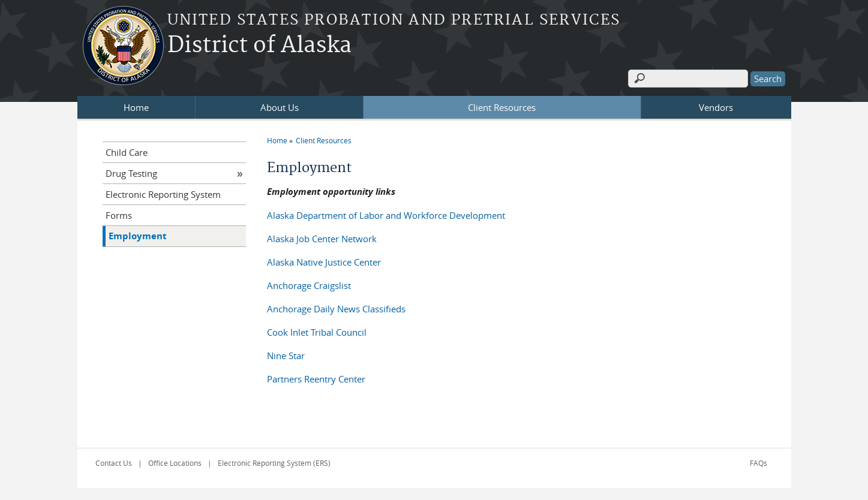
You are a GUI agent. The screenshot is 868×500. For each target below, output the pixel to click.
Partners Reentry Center (316, 379)
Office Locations (175, 463)
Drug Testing (131, 173)
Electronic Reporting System (163, 194)
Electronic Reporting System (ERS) (274, 463)
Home (136, 107)
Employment (138, 236)
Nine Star (286, 356)
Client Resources (502, 107)
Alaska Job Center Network (322, 239)
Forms (119, 215)
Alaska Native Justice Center (324, 262)
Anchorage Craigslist (309, 285)
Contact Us (114, 463)
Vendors (716, 107)
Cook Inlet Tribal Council (317, 332)
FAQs (759, 463)
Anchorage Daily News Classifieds (336, 309)
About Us (280, 107)
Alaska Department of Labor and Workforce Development (386, 215)
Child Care (127, 152)
